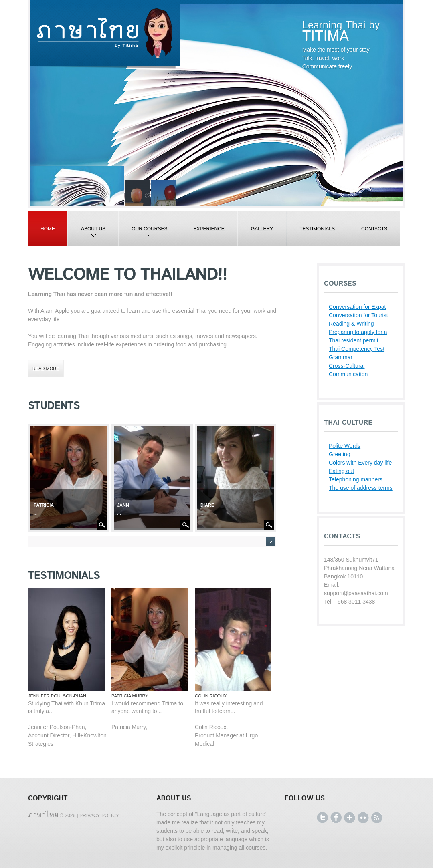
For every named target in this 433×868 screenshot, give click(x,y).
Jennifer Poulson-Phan (57, 696)
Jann (123, 505)
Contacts (374, 229)
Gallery (262, 229)
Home (48, 229)
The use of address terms (361, 488)
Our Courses (143, 236)
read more (46, 369)
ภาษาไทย (43, 814)
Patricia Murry (130, 696)
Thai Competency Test (357, 349)
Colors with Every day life (360, 463)
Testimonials (317, 229)
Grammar (341, 357)
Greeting (340, 454)
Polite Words (345, 446)
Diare (207, 505)
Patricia (44, 505)
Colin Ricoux (211, 696)
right (270, 541)
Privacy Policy (99, 816)
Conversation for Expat (357, 307)
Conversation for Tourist (358, 315)
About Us (87, 236)
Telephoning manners (356, 479)
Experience (209, 229)
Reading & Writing (351, 324)
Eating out (341, 471)
